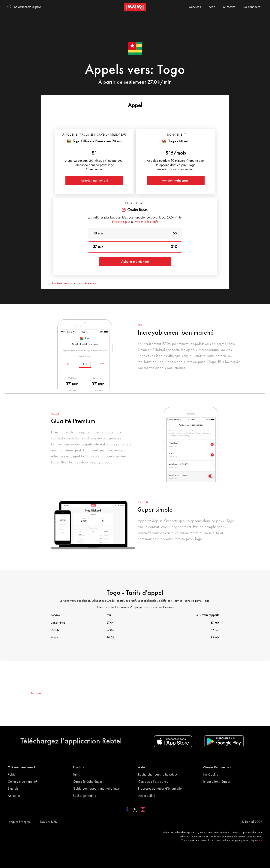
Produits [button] (79, 767)
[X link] (135, 809)
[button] (20, 822)
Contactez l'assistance (153, 782)
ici (261, 840)
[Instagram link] (142, 809)
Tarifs (76, 775)
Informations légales (217, 782)
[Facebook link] (128, 809)
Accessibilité (147, 796)
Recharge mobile (85, 796)
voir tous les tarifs (147, 222)
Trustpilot (36, 694)
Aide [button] (141, 767)
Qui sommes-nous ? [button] (22, 767)
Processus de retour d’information (161, 789)
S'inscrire (229, 7)
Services (195, 7)
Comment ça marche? (23, 782)
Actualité (14, 796)
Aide (212, 7)
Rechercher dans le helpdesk (158, 775)
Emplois (13, 789)
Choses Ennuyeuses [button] (217, 767)
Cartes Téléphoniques (88, 782)
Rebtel (12, 775)
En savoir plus (121, 222)
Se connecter (252, 7)
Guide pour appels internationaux (96, 789)
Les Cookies (211, 775)
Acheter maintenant (94, 181)
